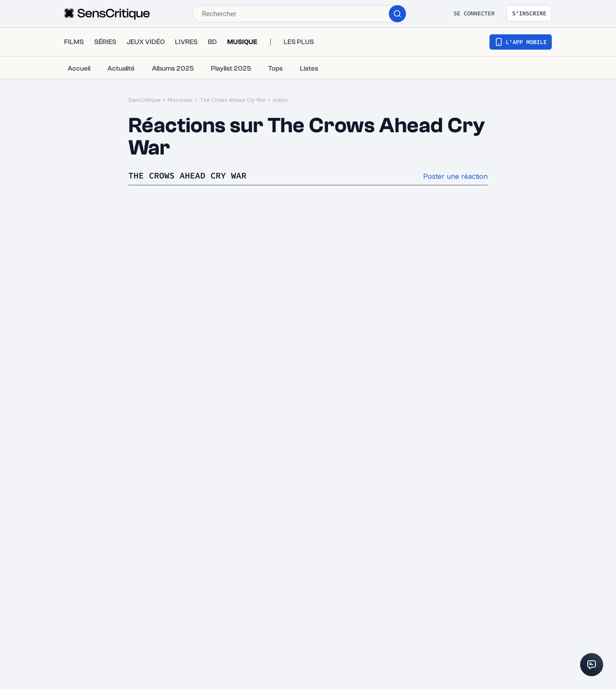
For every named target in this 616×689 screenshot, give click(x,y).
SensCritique (145, 100)
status (280, 100)
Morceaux (180, 100)
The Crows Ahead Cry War (233, 100)
